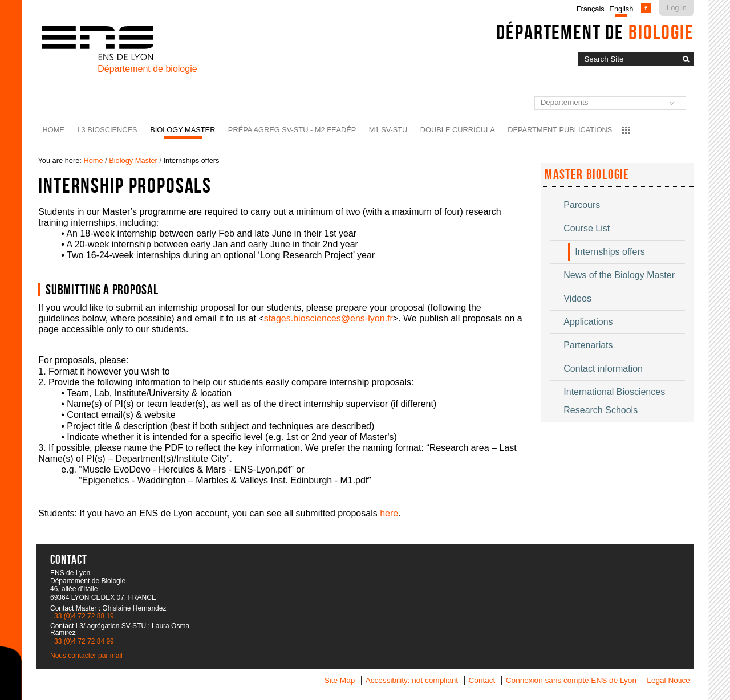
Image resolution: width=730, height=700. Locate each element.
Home (54, 130)
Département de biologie (147, 69)
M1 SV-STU (388, 130)
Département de (595, 32)
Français (591, 9)
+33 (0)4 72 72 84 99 (82, 641)
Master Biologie (587, 174)
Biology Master (182, 130)
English (621, 9)
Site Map (340, 680)
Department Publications (560, 130)
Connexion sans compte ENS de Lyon (571, 680)
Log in (677, 8)
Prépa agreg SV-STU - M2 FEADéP (292, 130)
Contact (482, 680)
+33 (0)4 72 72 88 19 (82, 616)
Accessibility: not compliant (412, 680)
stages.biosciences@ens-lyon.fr (328, 318)
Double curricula (458, 130)
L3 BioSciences (107, 130)
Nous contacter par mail (86, 656)
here (389, 513)
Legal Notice (668, 680)
